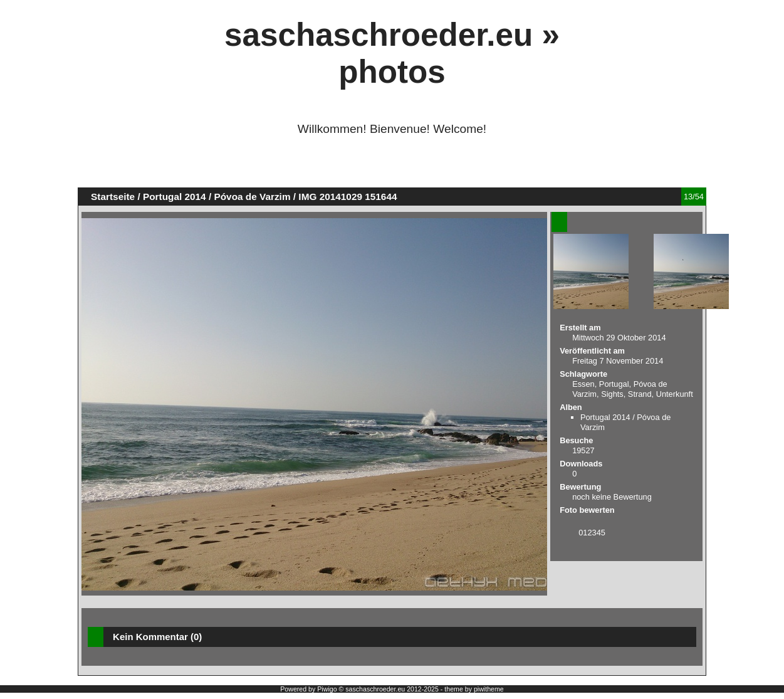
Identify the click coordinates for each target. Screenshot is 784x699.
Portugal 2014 (175, 197)
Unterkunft (675, 394)
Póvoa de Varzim (252, 197)
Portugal (614, 384)
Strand (640, 394)
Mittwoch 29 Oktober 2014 (619, 338)
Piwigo (327, 689)
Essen (583, 384)
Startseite (113, 197)
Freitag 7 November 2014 (618, 361)
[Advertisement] (392, 167)
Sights (612, 394)
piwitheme (489, 689)
